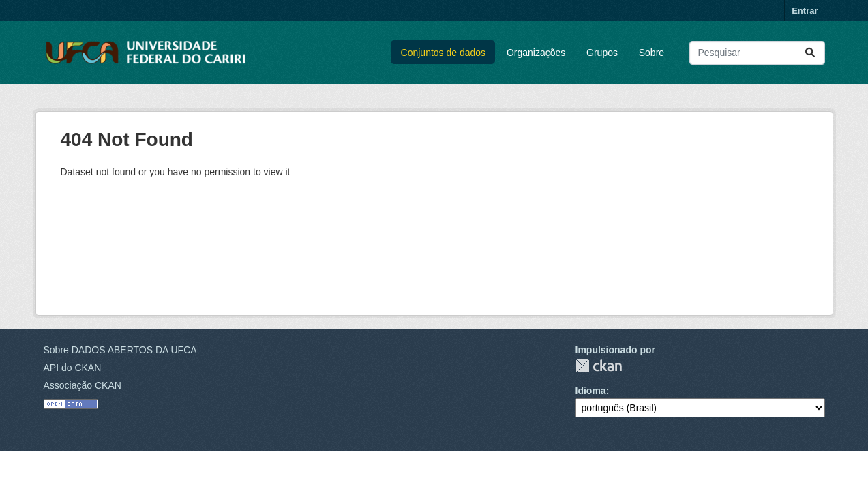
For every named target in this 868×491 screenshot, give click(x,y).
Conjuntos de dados (444, 53)
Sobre (652, 53)
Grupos (602, 53)
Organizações (536, 53)
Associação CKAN (83, 385)
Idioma (591, 391)
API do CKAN (73, 368)
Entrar (805, 11)
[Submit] (810, 53)
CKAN (599, 366)
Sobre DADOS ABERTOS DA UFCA (120, 350)
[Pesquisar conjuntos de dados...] (757, 53)
